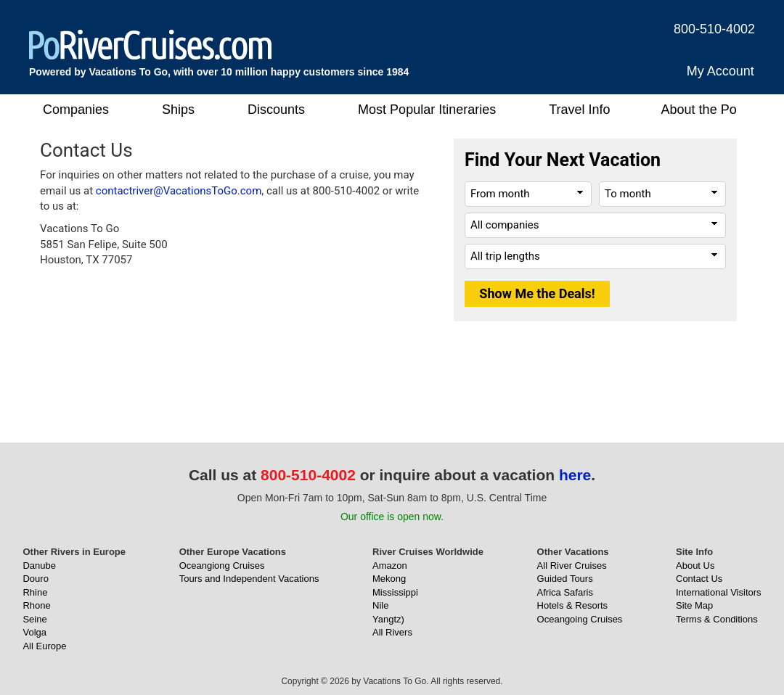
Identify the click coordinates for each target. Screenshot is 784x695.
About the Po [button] (699, 110)
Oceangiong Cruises (222, 566)
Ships (178, 110)
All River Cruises (572, 566)
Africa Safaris (565, 592)
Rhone (36, 605)
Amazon (390, 566)
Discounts (276, 110)
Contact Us (699, 579)
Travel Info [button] (579, 110)
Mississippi (395, 592)
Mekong (389, 579)
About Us (695, 566)
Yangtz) (388, 619)
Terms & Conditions (717, 619)
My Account (720, 71)
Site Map (694, 605)
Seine (34, 619)
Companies (76, 110)
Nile (380, 605)
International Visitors (719, 592)
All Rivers (392, 632)
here (575, 475)
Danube (39, 566)
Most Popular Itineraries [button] (427, 110)
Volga (34, 632)
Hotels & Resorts (573, 605)
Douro (35, 579)
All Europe (44, 646)
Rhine (35, 592)
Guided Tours (565, 579)
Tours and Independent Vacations (249, 579)
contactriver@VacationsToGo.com (179, 191)
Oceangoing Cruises (580, 619)
